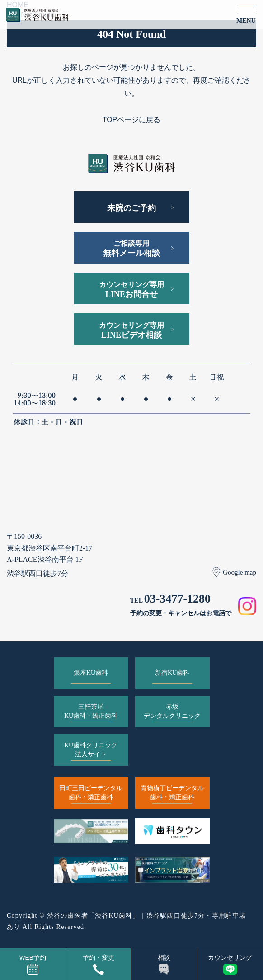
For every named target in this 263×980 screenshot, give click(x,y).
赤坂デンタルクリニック (172, 711)
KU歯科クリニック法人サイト (91, 750)
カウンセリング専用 (131, 290)
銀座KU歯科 (91, 673)
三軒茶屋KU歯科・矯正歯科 (91, 711)
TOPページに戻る (132, 120)
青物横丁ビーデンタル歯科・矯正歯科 (172, 793)
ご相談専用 (131, 249)
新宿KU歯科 (172, 673)
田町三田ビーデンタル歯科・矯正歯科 (91, 793)
